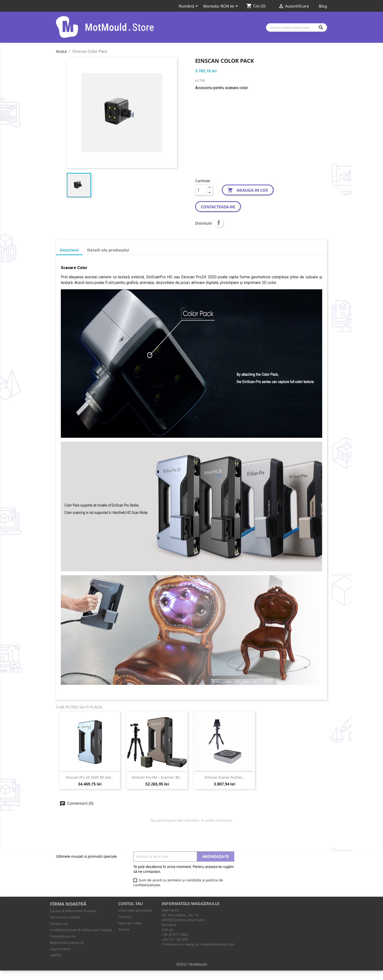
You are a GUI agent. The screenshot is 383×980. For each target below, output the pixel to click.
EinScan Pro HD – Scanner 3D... (157, 777)
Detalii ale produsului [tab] (108, 250)
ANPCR (56, 955)
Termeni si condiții (65, 917)
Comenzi (125, 917)
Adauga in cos (248, 190)
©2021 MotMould (192, 964)
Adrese (124, 929)
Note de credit (130, 923)
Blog (323, 6)
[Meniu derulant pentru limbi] (189, 7)
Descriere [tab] (69, 250)
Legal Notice (60, 949)
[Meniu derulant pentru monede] (230, 7)
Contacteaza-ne (218, 207)
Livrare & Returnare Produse (73, 911)
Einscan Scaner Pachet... (225, 777)
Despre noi (59, 923)
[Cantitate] (201, 190)
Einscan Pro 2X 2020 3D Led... (90, 777)
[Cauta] (297, 27)
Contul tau (131, 904)
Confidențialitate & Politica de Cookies (81, 930)
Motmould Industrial (67, 943)
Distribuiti (219, 223)
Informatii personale (135, 910)
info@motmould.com (218, 944)
